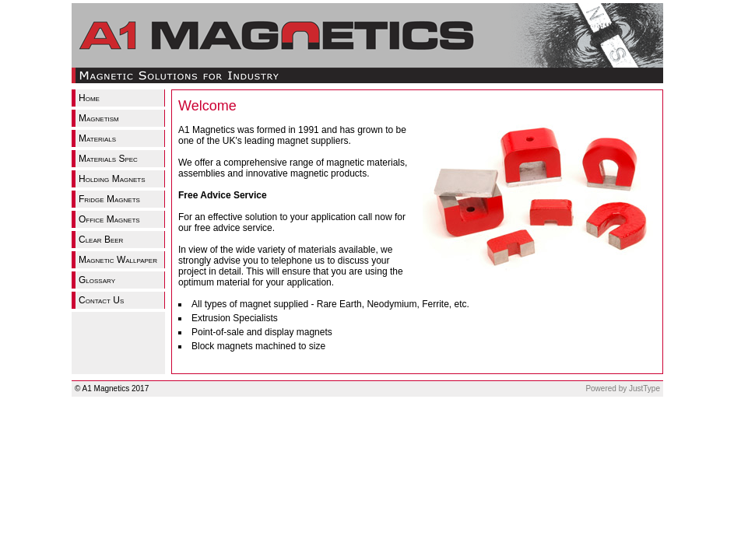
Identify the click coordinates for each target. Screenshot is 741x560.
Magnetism (99, 118)
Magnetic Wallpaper (118, 260)
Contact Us (101, 300)
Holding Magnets (112, 179)
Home (89, 98)
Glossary (97, 280)
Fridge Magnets (109, 199)
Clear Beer (101, 240)
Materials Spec (108, 159)
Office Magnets (109, 219)
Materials (97, 138)
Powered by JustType (623, 388)
